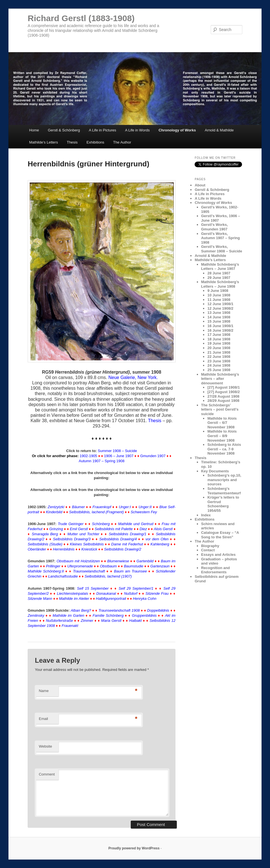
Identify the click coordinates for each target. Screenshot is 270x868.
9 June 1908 (218, 291)
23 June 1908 (219, 361)
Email (43, 719)
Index (206, 515)
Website (45, 746)
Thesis (72, 142)
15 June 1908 (219, 321)
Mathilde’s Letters (43, 142)
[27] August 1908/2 (223, 392)
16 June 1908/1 (220, 326)
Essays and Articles (218, 555)
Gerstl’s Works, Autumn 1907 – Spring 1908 (220, 238)
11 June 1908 (219, 300)
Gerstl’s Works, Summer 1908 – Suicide (222, 249)
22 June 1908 (219, 357)
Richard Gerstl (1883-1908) (81, 18)
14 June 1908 (219, 317)
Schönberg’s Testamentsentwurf (224, 491)
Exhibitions (95, 142)
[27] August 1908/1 (223, 387)
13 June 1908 (219, 313)
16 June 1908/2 (220, 330)
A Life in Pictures (102, 130)
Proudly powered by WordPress (134, 848)
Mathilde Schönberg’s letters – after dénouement (220, 379)
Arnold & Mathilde (219, 130)
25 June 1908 (219, 370)
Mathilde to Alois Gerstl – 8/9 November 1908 (222, 436)
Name (44, 691)
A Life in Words (137, 130)
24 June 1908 (219, 365)
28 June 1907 (219, 273)
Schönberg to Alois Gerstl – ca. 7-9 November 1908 (224, 449)
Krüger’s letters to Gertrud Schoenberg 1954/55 (223, 504)
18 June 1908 (219, 339)
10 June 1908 (219, 295)
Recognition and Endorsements (215, 570)
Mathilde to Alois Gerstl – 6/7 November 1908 (222, 423)
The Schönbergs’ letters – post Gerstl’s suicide (220, 409)
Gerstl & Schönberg (64, 130)
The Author (122, 142)
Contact (208, 550)
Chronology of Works (177, 130)
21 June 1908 (219, 352)
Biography (210, 546)
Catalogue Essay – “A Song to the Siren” (220, 535)
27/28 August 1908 (223, 396)
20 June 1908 (219, 348)
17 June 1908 (219, 335)
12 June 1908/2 (220, 308)
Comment (47, 774)
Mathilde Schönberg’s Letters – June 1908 (220, 284)
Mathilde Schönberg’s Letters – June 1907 (220, 267)
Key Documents (215, 471)
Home (34, 130)
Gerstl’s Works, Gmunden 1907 (215, 227)
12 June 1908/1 (220, 304)
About (200, 185)
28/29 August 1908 (223, 401)
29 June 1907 (219, 278)
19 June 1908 (219, 343)
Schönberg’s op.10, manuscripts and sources (224, 480)
